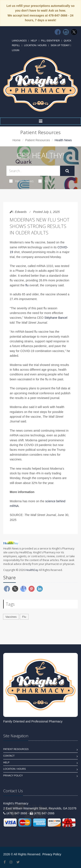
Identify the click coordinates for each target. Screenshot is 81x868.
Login (16, 50)
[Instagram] (66, 32)
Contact (9, 756)
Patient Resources (38, 140)
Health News (21, 181)
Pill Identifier (50, 41)
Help (34, 41)
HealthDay (32, 570)
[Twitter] (74, 32)
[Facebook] (58, 32)
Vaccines (11, 617)
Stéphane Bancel (56, 318)
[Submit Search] (67, 171)
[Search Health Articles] (33, 171)
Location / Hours (35, 45)
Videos (46, 181)
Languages (19, 41)
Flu (24, 617)
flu (27, 285)
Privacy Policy (13, 775)
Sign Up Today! (60, 45)
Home (17, 140)
